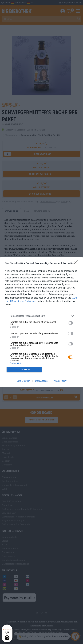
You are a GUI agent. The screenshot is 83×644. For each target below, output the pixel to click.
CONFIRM (24, 369)
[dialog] (41, 322)
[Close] (77, 263)
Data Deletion (23, 381)
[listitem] (41, 316)
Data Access (41, 381)
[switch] (71, 323)
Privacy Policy (59, 381)
